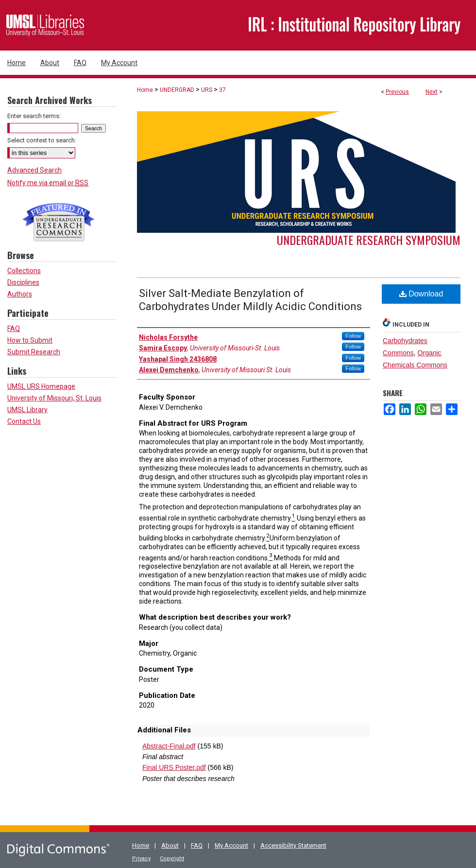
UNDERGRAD (177, 90)
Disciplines (23, 282)
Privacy (141, 859)
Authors (20, 294)
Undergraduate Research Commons (58, 222)
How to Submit (30, 340)
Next (432, 92)
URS (207, 90)
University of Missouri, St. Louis (54, 398)
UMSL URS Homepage (41, 386)
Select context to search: (42, 140)
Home (145, 90)
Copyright (172, 859)
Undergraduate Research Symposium (369, 240)
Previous (397, 92)
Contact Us (24, 421)
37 (222, 90)
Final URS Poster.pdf (174, 767)
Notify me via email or (48, 183)
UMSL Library (27, 410)
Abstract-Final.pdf (169, 746)
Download (421, 294)
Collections (24, 271)
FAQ (14, 329)
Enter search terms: (34, 116)
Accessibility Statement (293, 845)
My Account (231, 845)
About (170, 845)
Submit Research (34, 352)
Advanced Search (34, 170)
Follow (353, 336)
